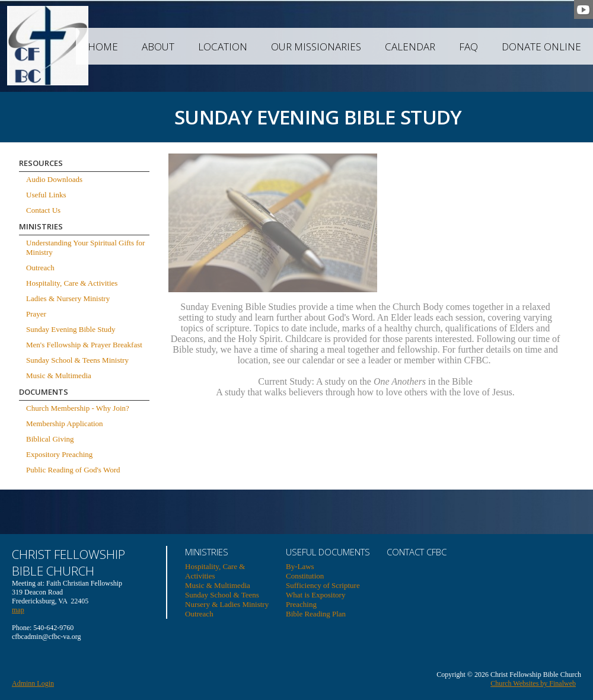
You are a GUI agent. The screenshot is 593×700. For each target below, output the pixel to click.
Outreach (40, 268)
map (18, 610)
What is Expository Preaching (315, 600)
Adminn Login (33, 683)
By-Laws (300, 566)
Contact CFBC (417, 552)
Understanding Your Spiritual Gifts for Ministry (85, 247)
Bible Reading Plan (316, 614)
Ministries (207, 552)
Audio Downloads (54, 179)
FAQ (468, 47)
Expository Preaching (59, 454)
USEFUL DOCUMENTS (328, 552)
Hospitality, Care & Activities (72, 283)
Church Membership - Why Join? (78, 408)
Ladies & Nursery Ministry (68, 298)
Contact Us (43, 210)
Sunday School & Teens (222, 595)
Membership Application (65, 423)
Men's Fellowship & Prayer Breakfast (84, 345)
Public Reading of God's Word (73, 470)
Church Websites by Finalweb (533, 683)
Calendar (410, 47)
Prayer (36, 314)
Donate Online (541, 47)
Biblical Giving (50, 439)
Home (103, 47)
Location (223, 47)
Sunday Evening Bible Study (71, 329)
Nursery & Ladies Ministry (227, 604)
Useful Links (46, 195)
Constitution (305, 576)
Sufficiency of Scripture (323, 585)
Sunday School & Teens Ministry (77, 360)
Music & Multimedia (59, 375)
